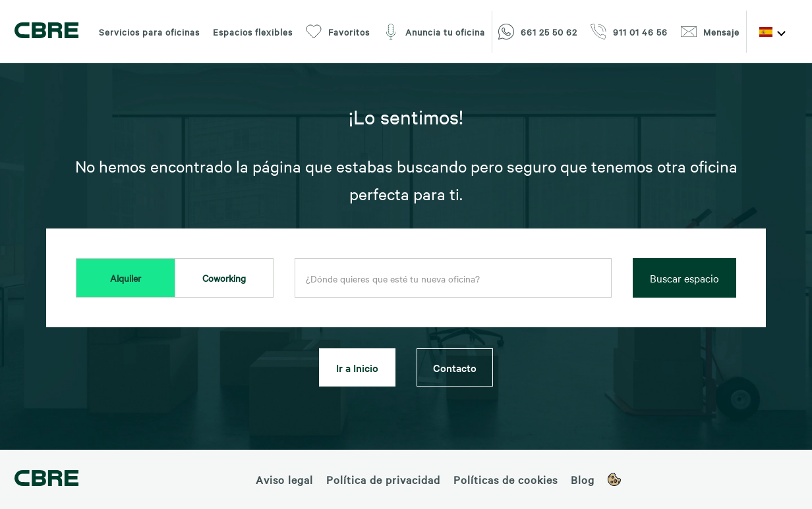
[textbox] (453, 279)
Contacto (455, 367)
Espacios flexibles (253, 32)
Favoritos (338, 32)
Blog (583, 479)
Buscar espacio (684, 278)
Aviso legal (284, 479)
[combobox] (453, 279)
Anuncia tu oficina (434, 32)
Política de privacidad (383, 479)
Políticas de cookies (506, 479)
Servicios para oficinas (149, 32)
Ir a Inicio (357, 367)
